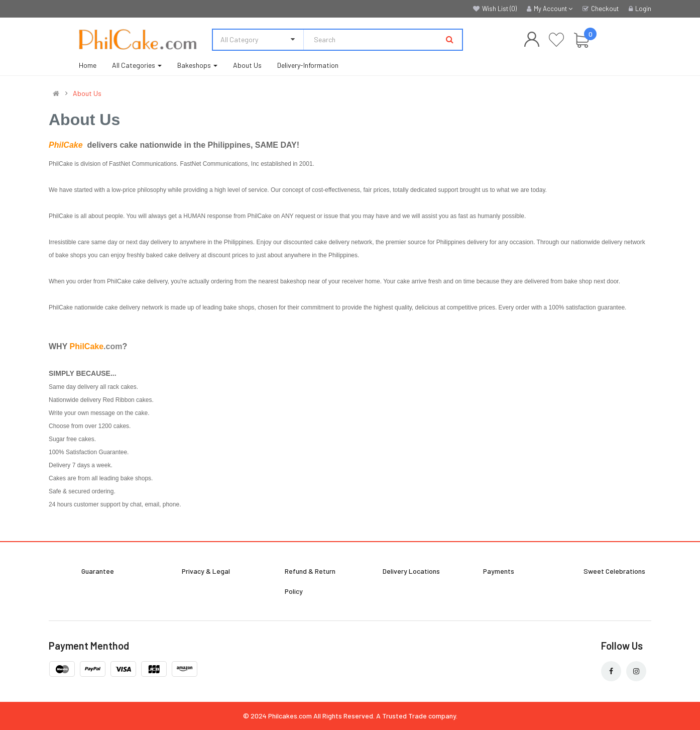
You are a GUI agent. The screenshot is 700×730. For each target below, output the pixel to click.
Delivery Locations (411, 571)
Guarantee (98, 571)
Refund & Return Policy (310, 581)
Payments (499, 571)
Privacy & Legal (206, 571)
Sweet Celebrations (614, 571)
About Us (87, 93)
